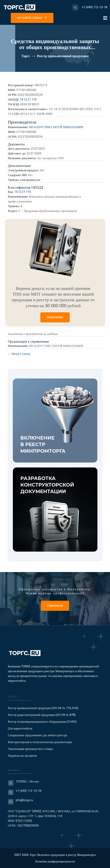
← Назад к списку (19, 354)
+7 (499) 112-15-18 (94, 7)
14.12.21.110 (28, 100)
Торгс (26, 56)
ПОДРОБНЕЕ (55, 317)
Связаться (55, 606)
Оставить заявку (32, 18)
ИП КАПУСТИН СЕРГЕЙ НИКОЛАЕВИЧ (56, 127)
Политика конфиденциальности (55, 862)
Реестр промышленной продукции (63, 56)
